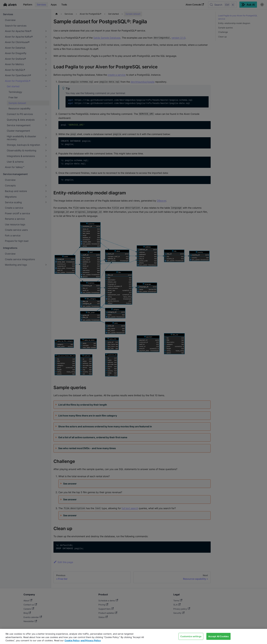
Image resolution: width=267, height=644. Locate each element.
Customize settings (191, 636)
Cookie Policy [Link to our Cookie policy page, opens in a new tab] (72, 640)
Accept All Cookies (218, 636)
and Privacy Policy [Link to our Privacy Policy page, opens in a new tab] (91, 640)
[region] (133, 636)
